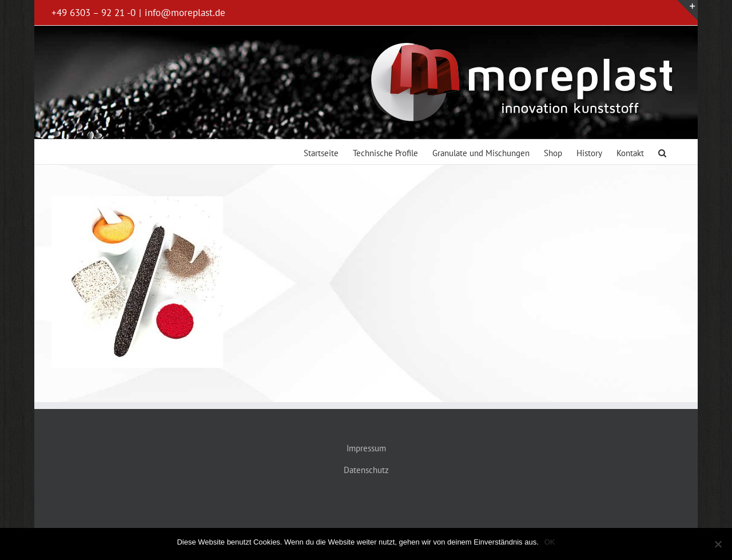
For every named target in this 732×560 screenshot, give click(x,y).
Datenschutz (366, 470)
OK (550, 542)
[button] (662, 152)
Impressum (366, 448)
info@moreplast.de (185, 13)
